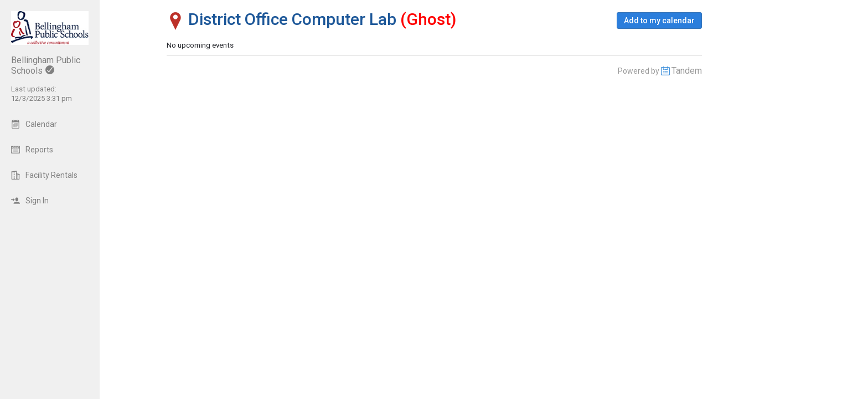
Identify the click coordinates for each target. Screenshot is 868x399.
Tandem (687, 71)
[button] (659, 21)
